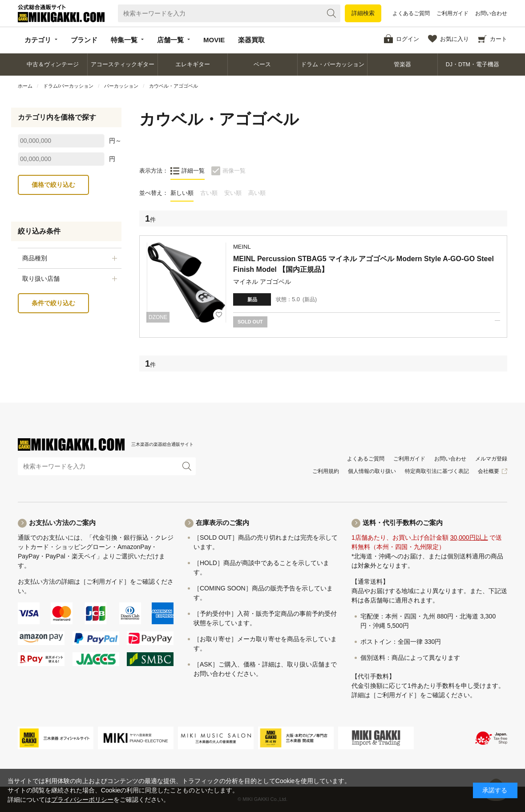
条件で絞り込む (53, 303)
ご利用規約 (326, 471)
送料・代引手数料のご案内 (403, 523)
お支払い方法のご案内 (62, 523)
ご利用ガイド (452, 13)
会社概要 (489, 471)
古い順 (209, 193)
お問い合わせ (491, 13)
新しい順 (182, 193)
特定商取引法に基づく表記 (437, 471)
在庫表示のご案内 (222, 523)
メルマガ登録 (491, 459)
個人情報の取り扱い (372, 471)
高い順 (257, 193)
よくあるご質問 (411, 13)
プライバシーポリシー (82, 800)
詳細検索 (363, 13)
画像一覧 (234, 171)
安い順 (233, 193)
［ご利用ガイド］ (105, 582)
